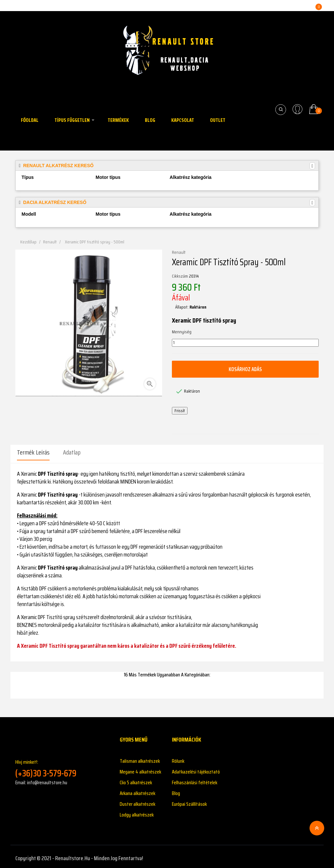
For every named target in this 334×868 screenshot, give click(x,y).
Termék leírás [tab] (33, 452)
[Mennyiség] (245, 343)
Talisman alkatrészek (140, 758)
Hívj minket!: (63, 765)
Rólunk (178, 758)
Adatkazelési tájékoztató (196, 768)
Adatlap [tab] (72, 452)
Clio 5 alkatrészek (136, 779)
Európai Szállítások (189, 801)
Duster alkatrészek (137, 801)
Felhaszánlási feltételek (195, 779)
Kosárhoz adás (245, 369)
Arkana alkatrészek (137, 790)
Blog (176, 790)
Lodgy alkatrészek (137, 811)
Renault (179, 253)
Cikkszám (180, 276)
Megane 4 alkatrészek (140, 768)
